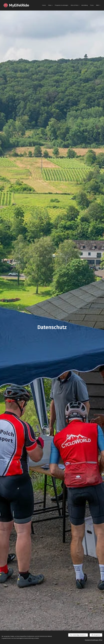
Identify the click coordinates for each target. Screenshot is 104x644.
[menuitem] (47, 5)
